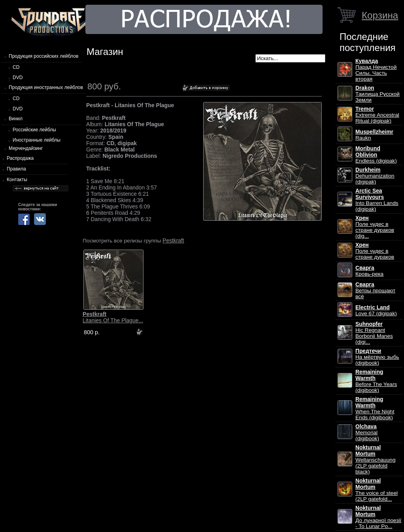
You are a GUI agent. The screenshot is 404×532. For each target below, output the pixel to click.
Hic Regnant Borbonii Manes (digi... (374, 333)
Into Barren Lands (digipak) (377, 200)
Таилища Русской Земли (378, 94)
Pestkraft (173, 240)
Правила (16, 169)
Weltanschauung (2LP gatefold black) (375, 460)
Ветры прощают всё (375, 291)
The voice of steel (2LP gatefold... (377, 490)
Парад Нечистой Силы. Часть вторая (376, 70)
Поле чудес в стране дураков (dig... (375, 227)
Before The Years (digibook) (376, 381)
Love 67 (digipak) (376, 310)
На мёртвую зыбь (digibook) (377, 357)
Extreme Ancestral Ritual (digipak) (377, 115)
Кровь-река (369, 271)
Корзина (380, 15)
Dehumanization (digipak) (375, 176)
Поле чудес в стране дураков (375, 251)
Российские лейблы (34, 130)
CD (16, 67)
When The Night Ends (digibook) (375, 408)
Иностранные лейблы (37, 140)
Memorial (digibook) (367, 433)
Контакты (17, 180)
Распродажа (20, 158)
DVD (18, 78)
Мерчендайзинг (26, 148)
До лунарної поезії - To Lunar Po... (378, 517)
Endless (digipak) (376, 155)
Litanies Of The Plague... (113, 317)
